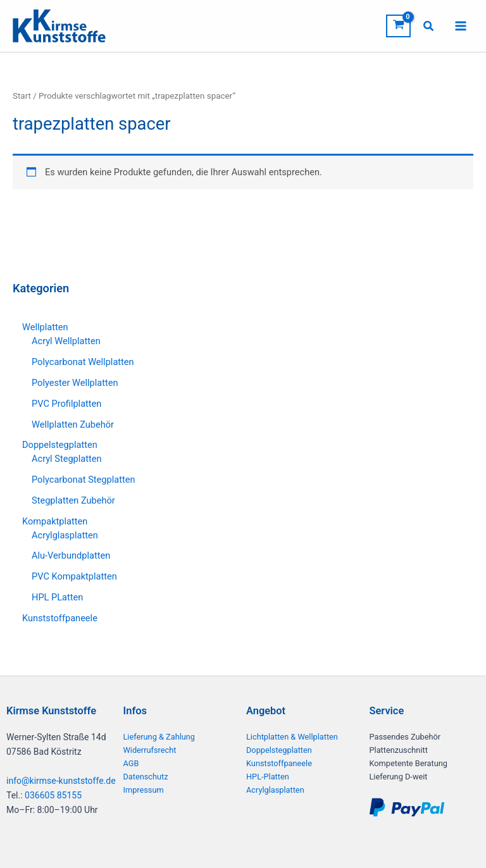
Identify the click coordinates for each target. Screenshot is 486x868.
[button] (429, 28)
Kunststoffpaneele (279, 763)
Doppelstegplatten (279, 750)
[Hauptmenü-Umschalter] (461, 27)
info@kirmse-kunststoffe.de (61, 781)
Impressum (144, 790)
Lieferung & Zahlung (159, 737)
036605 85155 (53, 795)
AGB (131, 763)
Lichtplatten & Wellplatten (292, 737)
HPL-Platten (268, 777)
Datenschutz (146, 777)
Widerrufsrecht (150, 750)
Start (22, 97)
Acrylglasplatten (275, 790)
